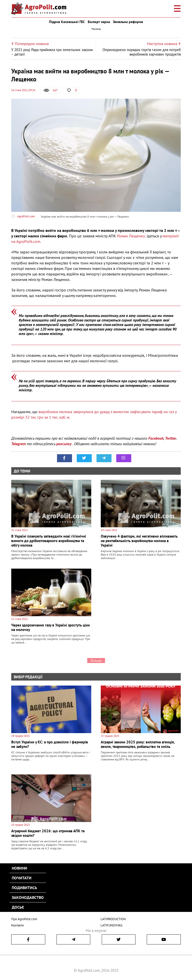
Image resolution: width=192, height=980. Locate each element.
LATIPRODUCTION (113, 919)
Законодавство (28, 897)
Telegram (18, 444)
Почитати (22, 878)
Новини (19, 868)
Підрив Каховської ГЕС (67, 22)
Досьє (18, 907)
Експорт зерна (99, 22)
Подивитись (24, 888)
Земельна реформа (128, 22)
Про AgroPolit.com (24, 919)
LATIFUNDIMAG (111, 925)
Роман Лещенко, (131, 236)
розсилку (64, 444)
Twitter (170, 438)
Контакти (17, 925)
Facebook (156, 438)
